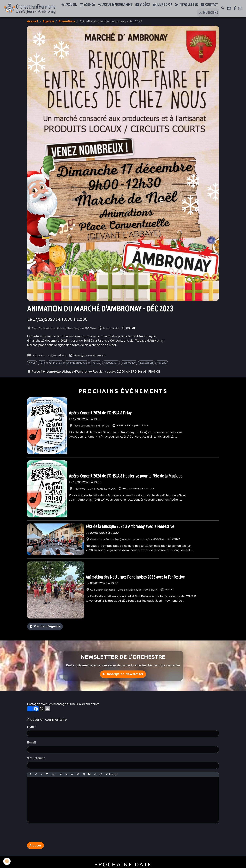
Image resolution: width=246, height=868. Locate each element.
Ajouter (35, 845)
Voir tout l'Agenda (47, 626)
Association (111, 363)
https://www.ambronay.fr (90, 355)
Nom (30, 727)
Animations (67, 21)
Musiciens (208, 13)
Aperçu (111, 774)
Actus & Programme (115, 5)
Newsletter (186, 5)
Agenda (87, 5)
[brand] (29, 9)
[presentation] (52, 833)
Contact (209, 5)
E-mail (32, 742)
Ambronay (56, 363)
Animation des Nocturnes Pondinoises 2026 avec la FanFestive (135, 577)
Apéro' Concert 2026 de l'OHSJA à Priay (100, 413)
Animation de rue (77, 363)
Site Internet (36, 758)
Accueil (69, 5)
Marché (162, 363)
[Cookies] (7, 861)
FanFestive (129, 363)
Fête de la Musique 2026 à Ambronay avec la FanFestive (130, 526)
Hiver (32, 363)
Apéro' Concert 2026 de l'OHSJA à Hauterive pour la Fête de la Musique (126, 476)
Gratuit (95, 363)
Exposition (146, 363)
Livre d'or (162, 5)
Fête (42, 363)
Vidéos (142, 5)
